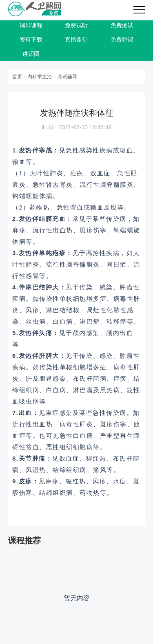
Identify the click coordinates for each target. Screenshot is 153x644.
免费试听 (76, 25)
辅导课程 (31, 25)
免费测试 (122, 25)
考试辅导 (67, 77)
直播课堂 (76, 40)
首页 (17, 77)
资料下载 (31, 40)
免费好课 (122, 40)
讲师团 (31, 54)
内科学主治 (40, 77)
